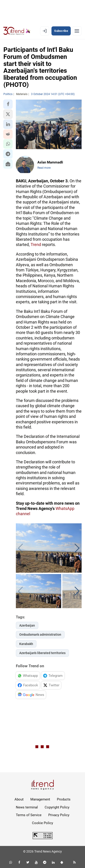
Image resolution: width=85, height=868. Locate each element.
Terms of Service (29, 815)
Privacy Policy (59, 815)
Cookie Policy (42, 823)
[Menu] (77, 31)
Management (40, 799)
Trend (36, 245)
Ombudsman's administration (40, 635)
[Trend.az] (17, 31)
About (19, 799)
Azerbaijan (27, 625)
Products (64, 799)
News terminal (27, 807)
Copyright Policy (57, 807)
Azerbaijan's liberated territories (42, 653)
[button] (8, 104)
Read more (44, 168)
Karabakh (26, 644)
